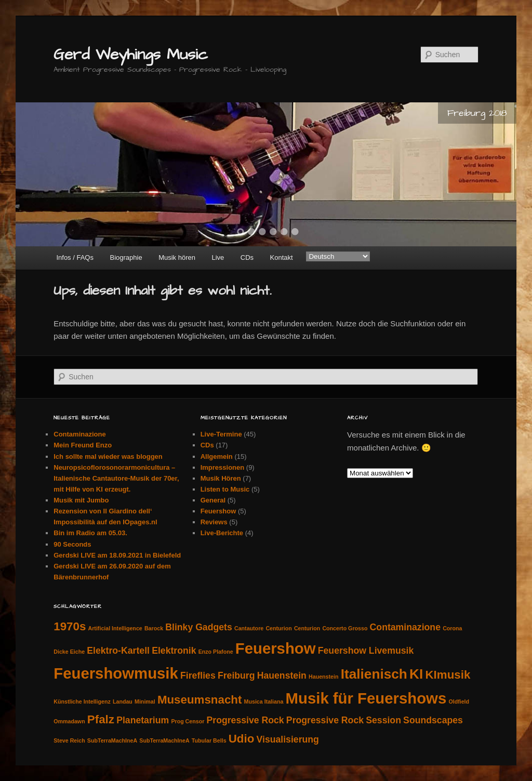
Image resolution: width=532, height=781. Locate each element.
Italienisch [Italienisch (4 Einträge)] (374, 674)
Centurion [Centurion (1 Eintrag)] (278, 628)
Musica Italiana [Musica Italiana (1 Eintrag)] (264, 701)
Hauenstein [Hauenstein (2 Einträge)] (282, 676)
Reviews (214, 522)
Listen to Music (225, 489)
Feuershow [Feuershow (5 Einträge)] (276, 648)
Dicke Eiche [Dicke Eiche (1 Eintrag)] (69, 652)
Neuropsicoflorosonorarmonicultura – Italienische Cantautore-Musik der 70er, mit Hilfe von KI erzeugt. (116, 478)
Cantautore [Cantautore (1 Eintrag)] (249, 628)
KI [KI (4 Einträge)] (416, 674)
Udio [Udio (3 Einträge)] (242, 739)
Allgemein (217, 456)
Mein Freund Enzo (83, 445)
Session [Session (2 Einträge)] (383, 720)
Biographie (126, 257)
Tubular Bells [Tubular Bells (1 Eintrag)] (209, 740)
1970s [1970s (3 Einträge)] (70, 626)
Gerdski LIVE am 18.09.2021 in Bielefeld (117, 555)
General (213, 500)
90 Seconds (72, 544)
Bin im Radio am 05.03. (90, 533)
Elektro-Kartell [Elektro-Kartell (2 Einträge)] (118, 651)
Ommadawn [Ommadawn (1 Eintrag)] (69, 721)
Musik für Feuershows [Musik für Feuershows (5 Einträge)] (366, 698)
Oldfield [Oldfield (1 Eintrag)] (459, 701)
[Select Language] (338, 256)
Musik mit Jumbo (81, 500)
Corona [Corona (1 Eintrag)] (452, 628)
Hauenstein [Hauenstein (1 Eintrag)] (323, 677)
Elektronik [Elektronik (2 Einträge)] (174, 651)
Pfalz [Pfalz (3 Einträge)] (101, 719)
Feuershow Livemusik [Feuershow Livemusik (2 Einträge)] (366, 651)
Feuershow (218, 511)
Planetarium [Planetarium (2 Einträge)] (143, 720)
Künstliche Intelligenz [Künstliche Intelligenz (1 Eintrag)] (82, 701)
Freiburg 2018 (477, 113)
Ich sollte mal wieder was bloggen (108, 456)
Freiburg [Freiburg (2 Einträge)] (236, 676)
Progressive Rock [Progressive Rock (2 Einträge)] (245, 720)
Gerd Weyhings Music (131, 55)
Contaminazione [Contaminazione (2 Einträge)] (405, 627)
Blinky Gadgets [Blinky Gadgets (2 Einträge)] (199, 627)
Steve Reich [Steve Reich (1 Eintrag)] (69, 740)
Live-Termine (221, 434)
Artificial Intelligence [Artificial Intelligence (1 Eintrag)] (115, 628)
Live (218, 257)
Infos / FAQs (75, 257)
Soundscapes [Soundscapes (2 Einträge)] (433, 720)
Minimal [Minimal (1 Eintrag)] (145, 701)
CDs (247, 257)
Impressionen (223, 467)
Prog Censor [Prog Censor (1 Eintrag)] (188, 721)
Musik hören (177, 257)
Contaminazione (79, 434)
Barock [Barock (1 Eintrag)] (154, 628)
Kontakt (282, 257)
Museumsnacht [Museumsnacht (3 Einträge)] (200, 700)
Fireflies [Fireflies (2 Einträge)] (198, 676)
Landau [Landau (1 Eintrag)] (123, 701)
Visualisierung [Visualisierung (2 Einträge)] (288, 739)
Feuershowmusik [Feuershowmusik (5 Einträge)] (116, 673)
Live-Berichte (222, 533)
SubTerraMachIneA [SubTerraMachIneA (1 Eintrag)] (112, 740)
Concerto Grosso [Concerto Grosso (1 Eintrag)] (345, 628)
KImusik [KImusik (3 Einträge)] (448, 675)
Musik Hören (221, 478)
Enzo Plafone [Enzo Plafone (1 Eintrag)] (216, 652)
